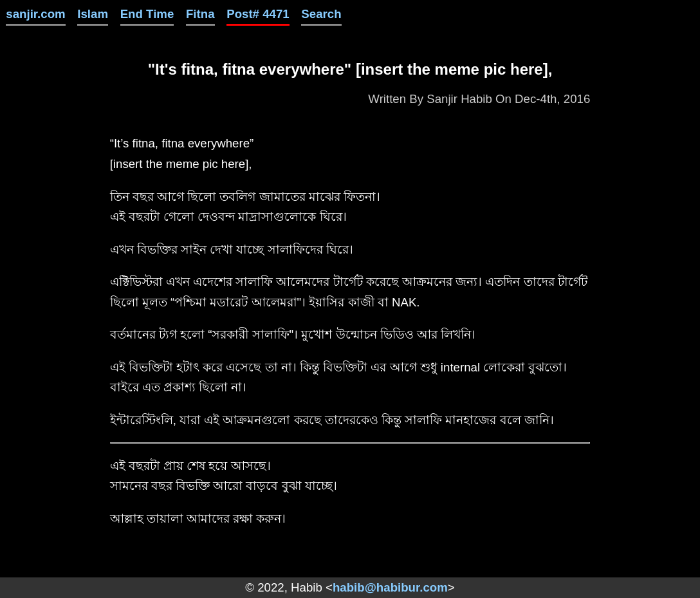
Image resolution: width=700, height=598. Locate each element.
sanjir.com (35, 14)
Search (321, 14)
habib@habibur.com (390, 587)
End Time (147, 14)
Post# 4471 (258, 14)
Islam (93, 14)
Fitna (200, 14)
